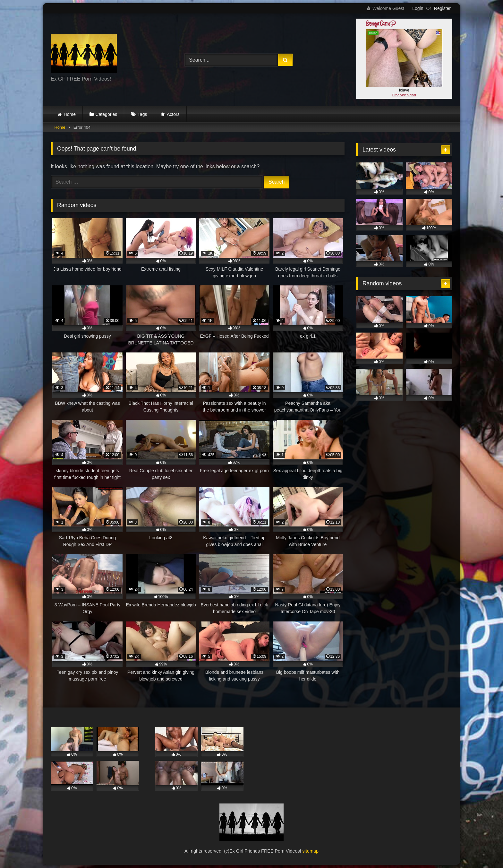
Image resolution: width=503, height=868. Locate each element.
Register (442, 8)
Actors (173, 114)
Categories (107, 114)
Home (70, 114)
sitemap (311, 851)
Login (418, 8)
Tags (142, 114)
